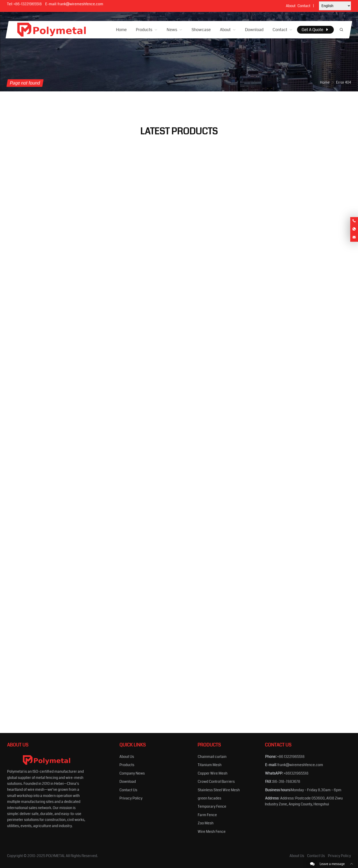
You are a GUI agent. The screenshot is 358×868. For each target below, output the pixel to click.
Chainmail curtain (212, 757)
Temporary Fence (212, 806)
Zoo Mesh (206, 823)
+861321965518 (296, 773)
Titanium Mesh (210, 765)
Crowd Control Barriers (216, 782)
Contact (304, 6)
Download (128, 782)
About (291, 6)
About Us (127, 757)
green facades (209, 798)
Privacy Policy (131, 798)
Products (127, 765)
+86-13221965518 (28, 4)
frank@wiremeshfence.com (80, 4)
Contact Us (128, 790)
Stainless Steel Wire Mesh (219, 790)
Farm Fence (207, 815)
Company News (132, 773)
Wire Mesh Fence (212, 832)
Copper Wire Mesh (213, 773)
